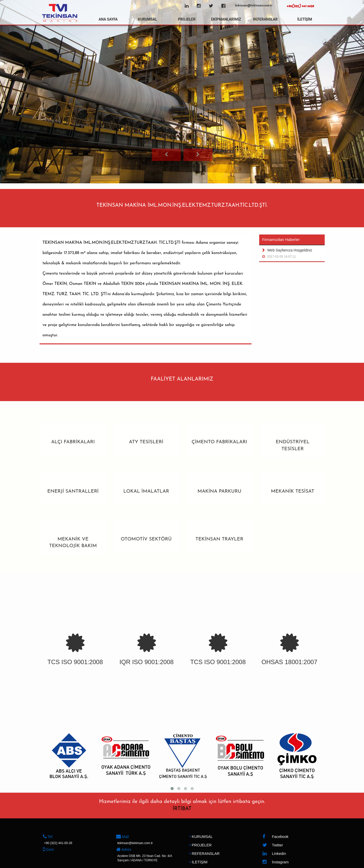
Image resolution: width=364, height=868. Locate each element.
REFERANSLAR (265, 19)
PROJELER (187, 19)
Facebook (275, 837)
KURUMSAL (147, 19)
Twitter (273, 845)
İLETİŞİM (305, 19)
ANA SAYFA (108, 19)
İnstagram (276, 862)
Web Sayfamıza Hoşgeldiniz (292, 254)
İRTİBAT (182, 809)
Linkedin (274, 854)
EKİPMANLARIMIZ (226, 19)
